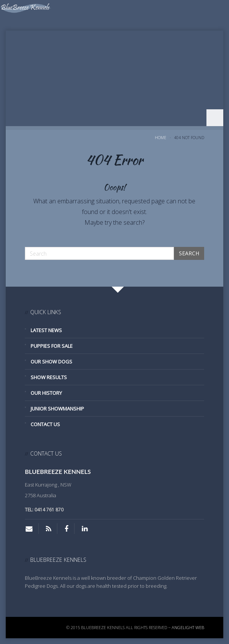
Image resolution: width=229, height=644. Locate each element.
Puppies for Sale (52, 346)
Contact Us (45, 424)
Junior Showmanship (57, 409)
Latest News (46, 330)
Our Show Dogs (51, 362)
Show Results (49, 377)
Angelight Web (188, 627)
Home (161, 138)
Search (189, 253)
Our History (46, 393)
